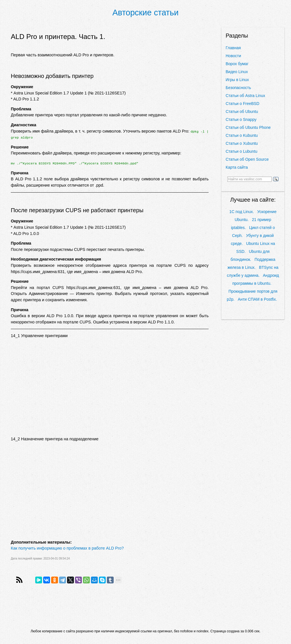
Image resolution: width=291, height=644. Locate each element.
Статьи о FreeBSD (243, 104)
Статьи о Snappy (241, 119)
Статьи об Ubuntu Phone (248, 127)
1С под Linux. (242, 212)
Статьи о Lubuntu (242, 151)
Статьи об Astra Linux (245, 96)
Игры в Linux (237, 80)
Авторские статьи (146, 13)
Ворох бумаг (237, 64)
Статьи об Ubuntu (242, 112)
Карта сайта (237, 167)
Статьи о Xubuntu (242, 143)
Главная (233, 48)
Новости (233, 56)
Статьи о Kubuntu (242, 135)
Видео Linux (237, 72)
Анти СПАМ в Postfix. (257, 299)
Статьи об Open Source (247, 159)
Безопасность (238, 88)
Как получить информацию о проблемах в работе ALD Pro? (67, 548)
